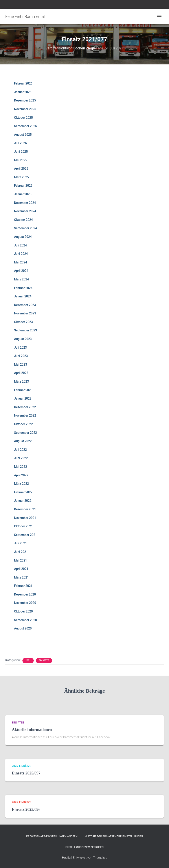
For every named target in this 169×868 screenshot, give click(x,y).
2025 (15, 766)
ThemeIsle (100, 858)
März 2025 (21, 177)
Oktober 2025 (23, 118)
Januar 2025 (23, 194)
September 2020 (26, 620)
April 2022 (21, 475)
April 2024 (21, 271)
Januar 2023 (23, 398)
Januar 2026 (23, 92)
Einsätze (44, 660)
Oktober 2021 (23, 526)
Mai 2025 (21, 160)
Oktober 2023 (23, 322)
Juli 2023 (20, 348)
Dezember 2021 (25, 509)
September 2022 (26, 433)
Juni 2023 (21, 356)
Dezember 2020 (25, 594)
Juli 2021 (20, 543)
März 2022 (21, 484)
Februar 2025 (23, 186)
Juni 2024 (21, 254)
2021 (28, 660)
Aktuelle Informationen (32, 730)
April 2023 (21, 373)
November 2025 (25, 109)
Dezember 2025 (25, 100)
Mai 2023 (21, 364)
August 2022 (23, 441)
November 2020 (25, 603)
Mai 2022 (21, 467)
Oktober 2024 (23, 220)
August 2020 (23, 628)
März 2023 (21, 381)
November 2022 (25, 415)
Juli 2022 (20, 450)
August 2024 (23, 237)
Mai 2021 (21, 560)
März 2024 (21, 279)
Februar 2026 (23, 83)
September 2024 (26, 228)
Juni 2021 (21, 552)
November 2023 (25, 313)
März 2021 (21, 577)
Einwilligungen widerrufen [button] (84, 847)
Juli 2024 (20, 245)
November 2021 (25, 518)
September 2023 (26, 330)
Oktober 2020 (23, 611)
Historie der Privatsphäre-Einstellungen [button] (114, 836)
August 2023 (23, 339)
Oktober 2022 (23, 424)
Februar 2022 (23, 492)
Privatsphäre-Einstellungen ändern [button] (52, 836)
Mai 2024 (21, 262)
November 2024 (25, 211)
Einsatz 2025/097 (26, 773)
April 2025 (21, 169)
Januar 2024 (23, 296)
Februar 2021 (23, 586)
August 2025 (23, 135)
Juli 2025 (20, 143)
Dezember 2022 (25, 407)
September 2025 (26, 126)
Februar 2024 (23, 288)
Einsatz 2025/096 (26, 810)
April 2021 (21, 569)
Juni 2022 (21, 458)
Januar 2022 (23, 501)
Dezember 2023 (25, 305)
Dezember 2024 (25, 203)
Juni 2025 (21, 152)
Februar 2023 (23, 390)
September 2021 (26, 535)
